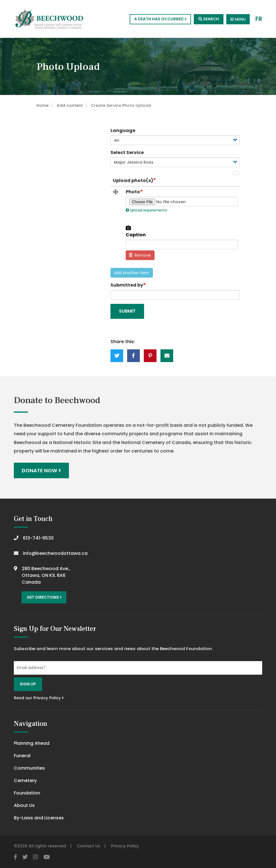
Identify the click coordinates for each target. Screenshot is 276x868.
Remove (140, 255)
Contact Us (89, 846)
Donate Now (41, 470)
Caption (136, 235)
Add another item (132, 273)
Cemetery (25, 781)
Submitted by (127, 285)
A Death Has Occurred (160, 19)
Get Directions (44, 597)
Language (123, 130)
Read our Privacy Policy (39, 698)
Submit (127, 311)
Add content (70, 105)
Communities (29, 768)
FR (259, 19)
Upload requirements (146, 210)
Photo (133, 192)
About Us (24, 805)
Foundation (27, 793)
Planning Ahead (32, 743)
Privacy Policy (125, 846)
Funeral (22, 756)
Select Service (127, 152)
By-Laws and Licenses (39, 818)
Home (43, 105)
